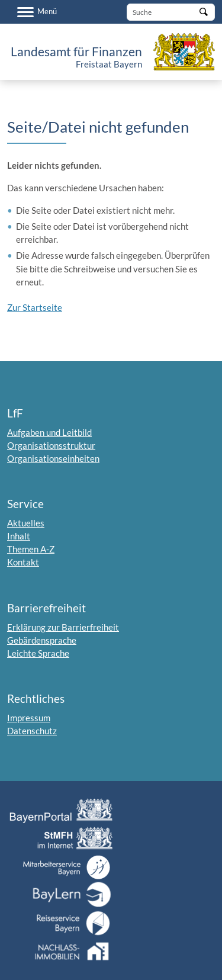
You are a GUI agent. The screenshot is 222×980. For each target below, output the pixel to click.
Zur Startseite (35, 307)
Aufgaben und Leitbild (49, 432)
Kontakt (23, 562)
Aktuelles (26, 523)
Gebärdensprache (42, 640)
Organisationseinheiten (53, 458)
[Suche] (171, 12)
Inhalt (19, 536)
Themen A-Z (31, 549)
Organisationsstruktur (51, 445)
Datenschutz (32, 731)
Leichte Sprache (38, 653)
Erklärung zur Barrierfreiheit (63, 627)
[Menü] (37, 12)
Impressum (29, 718)
